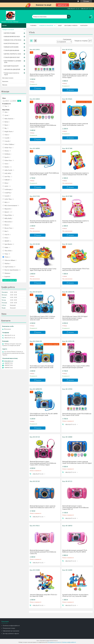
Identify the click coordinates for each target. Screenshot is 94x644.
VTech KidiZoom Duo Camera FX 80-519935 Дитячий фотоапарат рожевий (76, 367)
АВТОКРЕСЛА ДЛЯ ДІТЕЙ (12, 69)
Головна (33, 25)
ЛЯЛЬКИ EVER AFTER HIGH (13, 40)
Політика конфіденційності (11, 625)
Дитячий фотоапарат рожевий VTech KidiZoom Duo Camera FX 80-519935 (42, 75)
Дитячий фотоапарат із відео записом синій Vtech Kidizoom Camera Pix (75, 124)
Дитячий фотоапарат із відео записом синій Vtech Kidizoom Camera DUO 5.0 (43, 507)
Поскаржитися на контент (54, 642)
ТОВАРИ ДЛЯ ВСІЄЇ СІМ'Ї (12, 57)
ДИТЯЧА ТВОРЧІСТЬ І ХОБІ (13, 54)
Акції (60, 25)
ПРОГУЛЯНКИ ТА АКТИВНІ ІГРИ (13, 62)
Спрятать (7, 276)
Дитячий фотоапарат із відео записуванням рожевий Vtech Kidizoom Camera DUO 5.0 (75, 508)
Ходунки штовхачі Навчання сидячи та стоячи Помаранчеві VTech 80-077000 (76, 174)
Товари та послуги (46, 25)
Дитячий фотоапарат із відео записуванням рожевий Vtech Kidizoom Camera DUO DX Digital (43, 125)
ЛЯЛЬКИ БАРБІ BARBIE (11, 47)
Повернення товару (9, 628)
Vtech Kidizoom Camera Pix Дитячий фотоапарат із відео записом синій (42, 367)
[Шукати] (69, 16)
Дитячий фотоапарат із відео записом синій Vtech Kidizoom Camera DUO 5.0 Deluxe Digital (75, 76)
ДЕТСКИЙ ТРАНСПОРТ (11, 66)
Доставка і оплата (71, 25)
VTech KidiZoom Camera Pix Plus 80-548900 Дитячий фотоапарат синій (44, 414)
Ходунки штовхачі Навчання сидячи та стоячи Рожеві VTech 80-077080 (76, 222)
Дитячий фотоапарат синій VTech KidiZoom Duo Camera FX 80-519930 (77, 414)
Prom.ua (56, 641)
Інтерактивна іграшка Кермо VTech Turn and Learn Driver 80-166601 (76, 269)
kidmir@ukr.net (9, 361)
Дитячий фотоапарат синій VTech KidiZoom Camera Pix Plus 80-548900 (44, 174)
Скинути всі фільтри (9, 280)
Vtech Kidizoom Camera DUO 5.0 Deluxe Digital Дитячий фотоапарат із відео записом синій (43, 318)
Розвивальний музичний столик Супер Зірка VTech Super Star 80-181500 (43, 269)
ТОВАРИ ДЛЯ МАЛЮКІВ (12, 50)
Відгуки (5, 85)
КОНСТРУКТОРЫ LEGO (11, 43)
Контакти (84, 25)
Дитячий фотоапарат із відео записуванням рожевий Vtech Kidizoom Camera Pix (43, 552)
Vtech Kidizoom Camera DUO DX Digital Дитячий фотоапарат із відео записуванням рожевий (75, 318)
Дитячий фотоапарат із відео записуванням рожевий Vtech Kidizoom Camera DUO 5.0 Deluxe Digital (43, 463)
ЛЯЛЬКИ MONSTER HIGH (12, 36)
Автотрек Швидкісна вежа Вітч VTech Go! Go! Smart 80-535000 (43, 595)
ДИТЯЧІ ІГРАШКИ (10, 33)
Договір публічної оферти (11, 633)
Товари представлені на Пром (12, 74)
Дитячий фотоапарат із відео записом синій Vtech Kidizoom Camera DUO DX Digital (77, 462)
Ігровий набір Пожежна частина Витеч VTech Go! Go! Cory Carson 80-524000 (75, 595)
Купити (39, 88)
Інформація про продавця (11, 631)
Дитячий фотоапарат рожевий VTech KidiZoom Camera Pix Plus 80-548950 (75, 551)
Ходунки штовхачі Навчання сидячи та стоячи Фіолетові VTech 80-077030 (43, 222)
